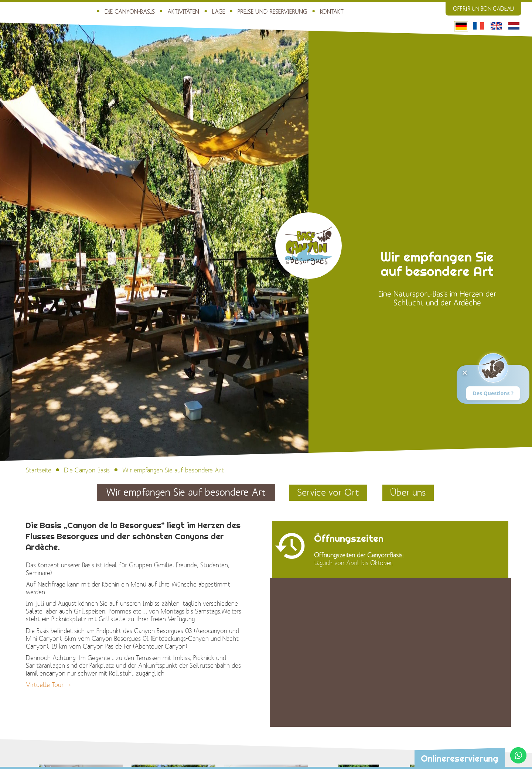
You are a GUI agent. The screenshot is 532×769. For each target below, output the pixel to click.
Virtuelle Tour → (49, 685)
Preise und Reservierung (264, 11)
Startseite (39, 471)
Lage (212, 11)
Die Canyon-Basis (125, 11)
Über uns (410, 493)
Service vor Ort (328, 493)
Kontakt (321, 11)
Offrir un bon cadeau (483, 9)
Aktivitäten (177, 11)
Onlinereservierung (459, 759)
